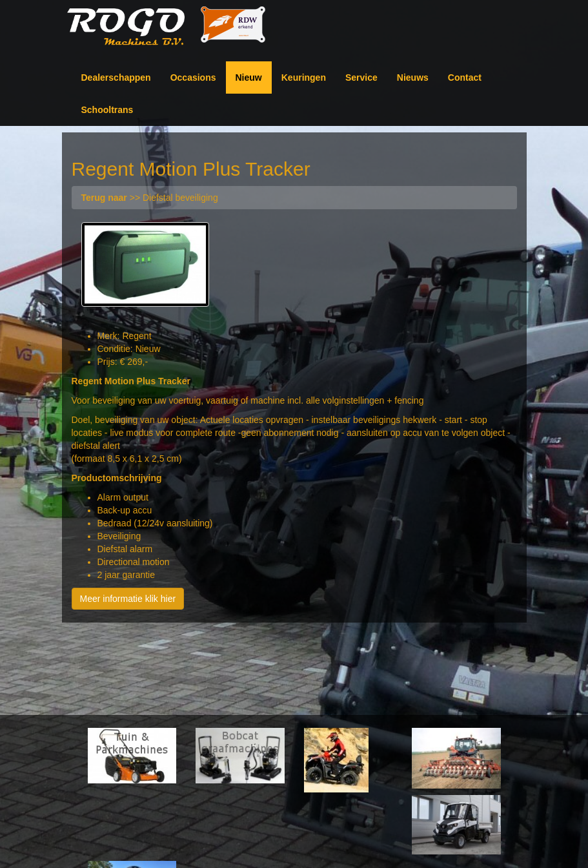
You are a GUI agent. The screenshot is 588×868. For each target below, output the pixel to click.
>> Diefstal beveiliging (150, 198)
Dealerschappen (116, 77)
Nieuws (413, 77)
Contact (465, 77)
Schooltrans (107, 110)
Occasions (193, 77)
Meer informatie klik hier (128, 599)
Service (361, 77)
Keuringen (304, 77)
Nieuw (249, 77)
